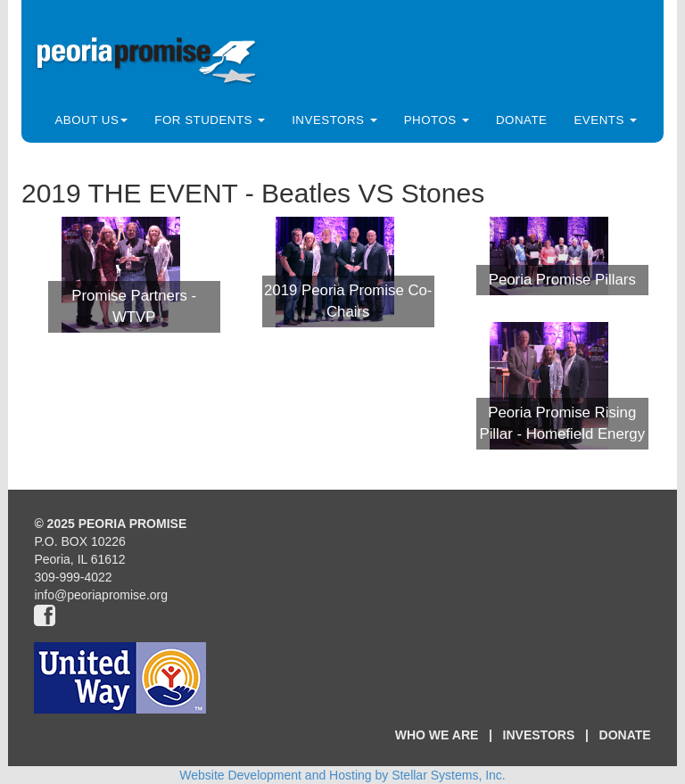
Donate (522, 120)
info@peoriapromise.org (101, 595)
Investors (334, 120)
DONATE (625, 735)
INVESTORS (539, 735)
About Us (91, 120)
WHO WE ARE (437, 735)
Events (605, 120)
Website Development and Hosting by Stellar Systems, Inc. (342, 775)
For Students (210, 120)
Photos (437, 120)
